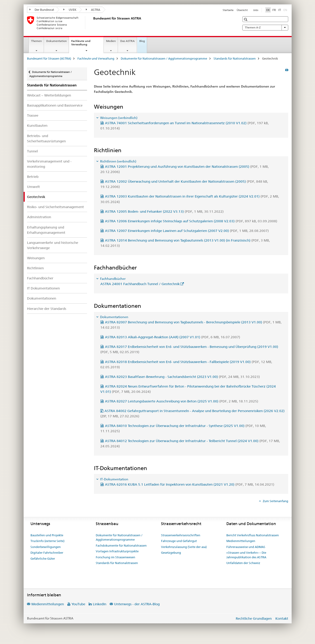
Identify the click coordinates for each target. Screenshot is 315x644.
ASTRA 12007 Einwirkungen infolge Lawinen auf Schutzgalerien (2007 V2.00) (187, 231)
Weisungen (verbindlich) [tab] (118, 118)
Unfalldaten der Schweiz (243, 563)
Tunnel (32, 151)
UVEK (70, 10)
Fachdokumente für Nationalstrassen (121, 545)
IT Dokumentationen (43, 288)
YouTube (78, 604)
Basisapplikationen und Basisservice (55, 105)
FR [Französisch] (274, 10)
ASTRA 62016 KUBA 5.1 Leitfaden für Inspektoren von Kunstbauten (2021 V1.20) (190, 484)
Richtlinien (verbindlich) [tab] (118, 161)
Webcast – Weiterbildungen (49, 95)
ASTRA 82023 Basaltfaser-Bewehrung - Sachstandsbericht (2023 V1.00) (182, 377)
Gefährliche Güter (43, 559)
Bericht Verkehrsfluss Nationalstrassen (253, 535)
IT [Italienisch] (280, 10)
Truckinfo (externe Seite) (47, 541)
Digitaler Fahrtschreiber (47, 553)
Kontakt (282, 618)
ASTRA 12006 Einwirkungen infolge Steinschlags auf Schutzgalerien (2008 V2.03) (191, 221)
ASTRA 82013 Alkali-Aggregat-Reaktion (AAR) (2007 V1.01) (173, 337)
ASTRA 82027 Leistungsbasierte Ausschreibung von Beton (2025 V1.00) (182, 401)
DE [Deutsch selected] (268, 10)
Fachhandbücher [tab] (112, 279)
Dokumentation (56, 41)
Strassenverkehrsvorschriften (181, 535)
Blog (142, 41)
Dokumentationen (42, 298)
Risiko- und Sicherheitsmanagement (55, 207)
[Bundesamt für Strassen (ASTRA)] (92, 23)
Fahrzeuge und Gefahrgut (179, 541)
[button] (246, 19)
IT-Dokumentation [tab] (114, 479)
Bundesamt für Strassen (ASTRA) (49, 58)
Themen (36, 41)
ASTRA (93, 10)
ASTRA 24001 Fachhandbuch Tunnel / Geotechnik (140, 284)
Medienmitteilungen (241, 541)
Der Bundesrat (42, 10)
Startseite (228, 10)
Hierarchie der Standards (47, 309)
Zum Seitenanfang (275, 501)
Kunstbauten (37, 125)
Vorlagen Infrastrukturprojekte (117, 551)
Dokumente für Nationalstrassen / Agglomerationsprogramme (164, 58)
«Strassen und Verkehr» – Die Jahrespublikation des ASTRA (246, 555)
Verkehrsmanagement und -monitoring (49, 164)
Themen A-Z (265, 28)
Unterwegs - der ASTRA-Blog (137, 604)
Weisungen (36, 258)
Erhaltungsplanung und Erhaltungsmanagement (46, 230)
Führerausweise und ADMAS (246, 547)
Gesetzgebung (171, 553)
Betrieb (33, 177)
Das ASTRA (127, 41)
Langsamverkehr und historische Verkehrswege (53, 245)
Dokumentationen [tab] (114, 317)
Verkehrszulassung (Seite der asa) (184, 547)
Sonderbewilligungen (46, 547)
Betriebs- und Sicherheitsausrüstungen (46, 138)
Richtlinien (35, 268)
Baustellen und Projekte (47, 535)
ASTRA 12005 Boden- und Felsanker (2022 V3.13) (164, 211)
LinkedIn (100, 604)
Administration (39, 217)
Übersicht (242, 10)
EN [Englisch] (286, 10)
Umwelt (33, 187)
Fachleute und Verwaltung (84, 44)
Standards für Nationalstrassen (235, 58)
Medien (111, 41)
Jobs (256, 10)
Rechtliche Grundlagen (254, 618)
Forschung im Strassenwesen (115, 557)
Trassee (33, 115)
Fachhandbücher (40, 278)
